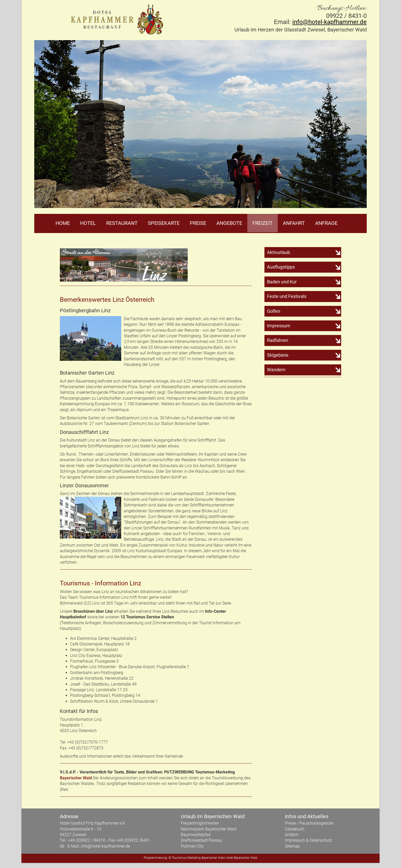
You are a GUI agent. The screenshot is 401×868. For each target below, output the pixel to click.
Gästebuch (295, 829)
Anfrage (326, 223)
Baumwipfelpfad (196, 835)
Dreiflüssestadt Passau (202, 840)
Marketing (194, 858)
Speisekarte (164, 223)
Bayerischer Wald (76, 778)
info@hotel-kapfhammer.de (330, 22)
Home (63, 223)
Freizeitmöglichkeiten (200, 823)
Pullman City (192, 846)
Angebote (229, 223)
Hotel (88, 223)
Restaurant (122, 223)
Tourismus (179, 858)
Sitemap (292, 846)
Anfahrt (294, 223)
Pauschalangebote (316, 823)
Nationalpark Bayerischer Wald (209, 829)
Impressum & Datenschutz (309, 840)
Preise (198, 223)
